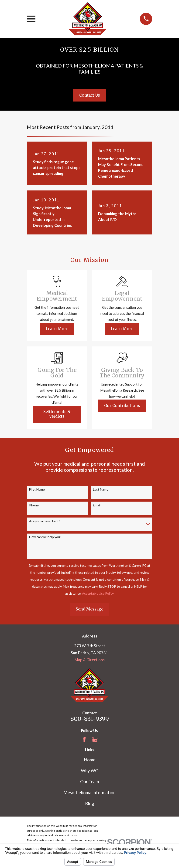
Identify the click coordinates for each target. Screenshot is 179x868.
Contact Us (90, 95)
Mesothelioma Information (89, 793)
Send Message (89, 609)
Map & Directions (90, 660)
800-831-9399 (90, 719)
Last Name (101, 489)
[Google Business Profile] (95, 739)
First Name (37, 489)
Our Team (89, 782)
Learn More (57, 329)
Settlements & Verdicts (57, 414)
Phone (34, 505)
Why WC (89, 771)
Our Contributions (122, 406)
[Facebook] (84, 739)
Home (90, 760)
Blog (89, 804)
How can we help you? (45, 537)
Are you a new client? (45, 521)
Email (97, 505)
